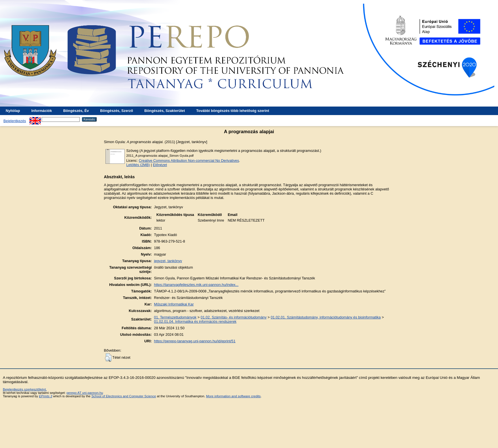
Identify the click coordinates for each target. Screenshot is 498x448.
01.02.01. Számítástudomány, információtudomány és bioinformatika (326, 317)
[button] (108, 358)
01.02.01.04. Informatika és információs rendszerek (195, 321)
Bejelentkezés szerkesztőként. (25, 389)
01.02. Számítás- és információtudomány (234, 317)
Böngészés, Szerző (116, 111)
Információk (42, 111)
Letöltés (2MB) (138, 165)
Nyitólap (13, 111)
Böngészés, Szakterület (165, 111)
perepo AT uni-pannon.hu (85, 393)
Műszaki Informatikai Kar (174, 304)
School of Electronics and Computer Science (124, 396)
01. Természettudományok (175, 317)
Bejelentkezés (15, 121)
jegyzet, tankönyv (168, 261)
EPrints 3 (45, 396)
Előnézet (160, 165)
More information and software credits (233, 396)
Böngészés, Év (76, 111)
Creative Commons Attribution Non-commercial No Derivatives (189, 161)
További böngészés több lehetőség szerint (233, 111)
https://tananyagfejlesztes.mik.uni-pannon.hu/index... (196, 285)
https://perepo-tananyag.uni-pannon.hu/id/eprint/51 (195, 341)
